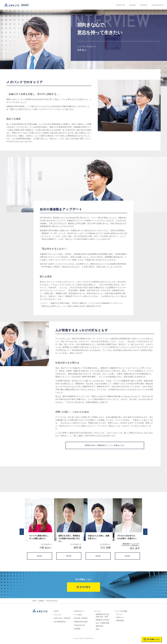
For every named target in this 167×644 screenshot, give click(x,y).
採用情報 (77, 632)
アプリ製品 (78, 617)
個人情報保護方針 (60, 624)
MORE (40, 559)
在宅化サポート (80, 614)
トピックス (58, 617)
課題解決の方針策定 (103, 623)
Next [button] (145, 534)
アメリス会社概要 (121, 614)
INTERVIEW (144, 5)
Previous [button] (22, 534)
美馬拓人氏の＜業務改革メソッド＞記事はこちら (105, 447)
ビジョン (119, 617)
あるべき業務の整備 (103, 626)
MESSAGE (134, 5)
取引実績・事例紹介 (81, 621)
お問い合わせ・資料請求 (62, 621)
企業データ (120, 620)
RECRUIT (25, 5)
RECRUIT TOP (122, 5)
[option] (40, 532)
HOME (56, 614)
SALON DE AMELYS (157, 5)
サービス (98, 614)
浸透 (97, 632)
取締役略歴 (120, 623)
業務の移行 (100, 629)
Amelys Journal (80, 628)
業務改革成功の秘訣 (81, 624)
